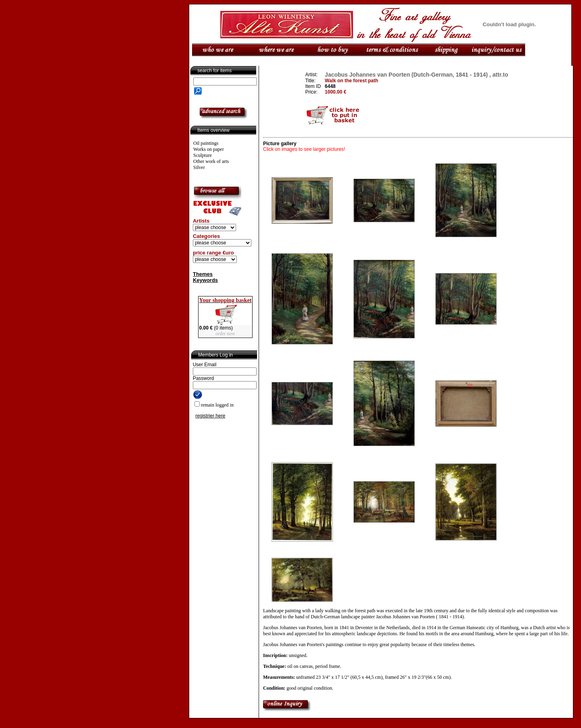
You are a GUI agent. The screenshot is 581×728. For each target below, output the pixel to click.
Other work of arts (211, 161)
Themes (203, 274)
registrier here (210, 416)
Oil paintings (206, 143)
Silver (199, 167)
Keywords (205, 280)
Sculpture (203, 155)
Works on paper (209, 149)
